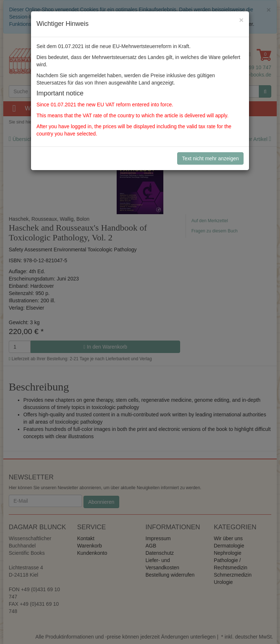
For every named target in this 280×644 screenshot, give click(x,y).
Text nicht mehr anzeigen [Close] (210, 158)
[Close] (241, 20)
